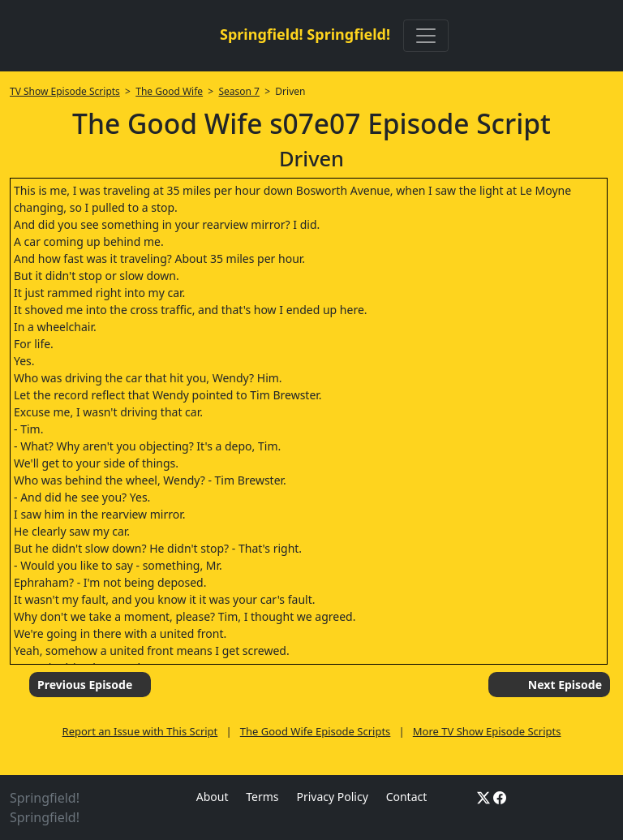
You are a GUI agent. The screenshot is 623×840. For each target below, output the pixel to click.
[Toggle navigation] (426, 36)
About (213, 797)
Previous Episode (85, 685)
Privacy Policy (332, 797)
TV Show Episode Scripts (65, 91)
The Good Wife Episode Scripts (316, 731)
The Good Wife (169, 91)
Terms (262, 797)
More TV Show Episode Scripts (487, 731)
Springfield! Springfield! (305, 34)
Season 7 (239, 91)
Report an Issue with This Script (140, 731)
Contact (407, 797)
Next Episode (565, 685)
